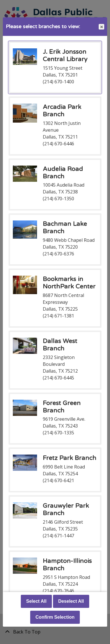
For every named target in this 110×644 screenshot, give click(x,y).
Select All (36, 601)
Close (101, 27)
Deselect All (71, 601)
